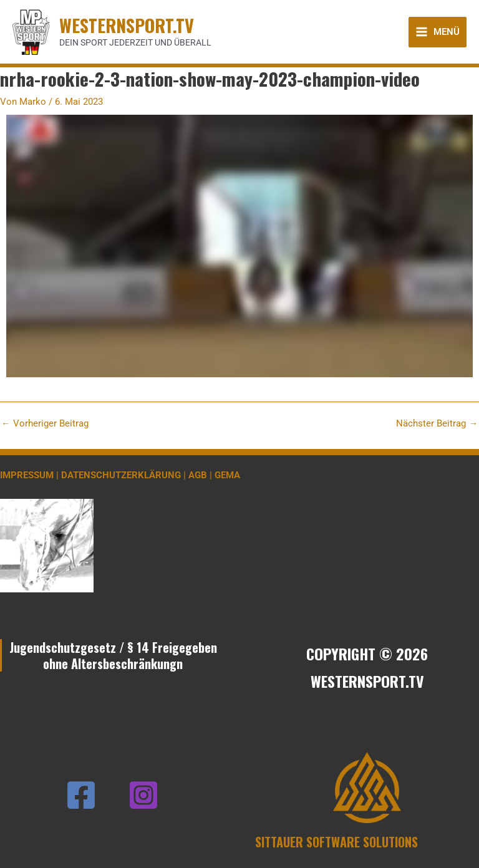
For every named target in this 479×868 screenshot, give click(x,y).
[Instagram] (143, 795)
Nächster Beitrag (437, 424)
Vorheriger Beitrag (45, 424)
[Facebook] (81, 795)
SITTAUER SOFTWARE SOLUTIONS (336, 842)
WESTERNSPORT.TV (127, 25)
